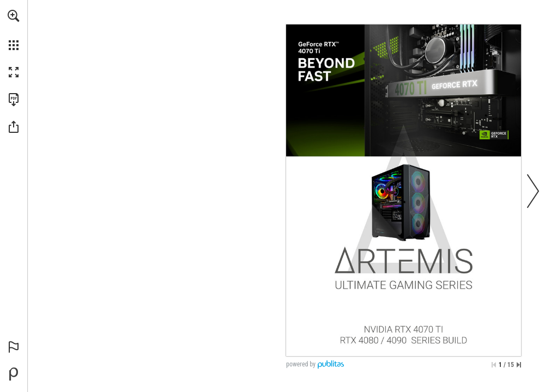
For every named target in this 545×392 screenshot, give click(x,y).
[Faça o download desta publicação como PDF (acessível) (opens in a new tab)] (14, 100)
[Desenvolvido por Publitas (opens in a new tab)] (14, 374)
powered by (301, 364)
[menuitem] (14, 30)
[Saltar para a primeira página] (494, 365)
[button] (14, 16)
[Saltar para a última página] (519, 365)
